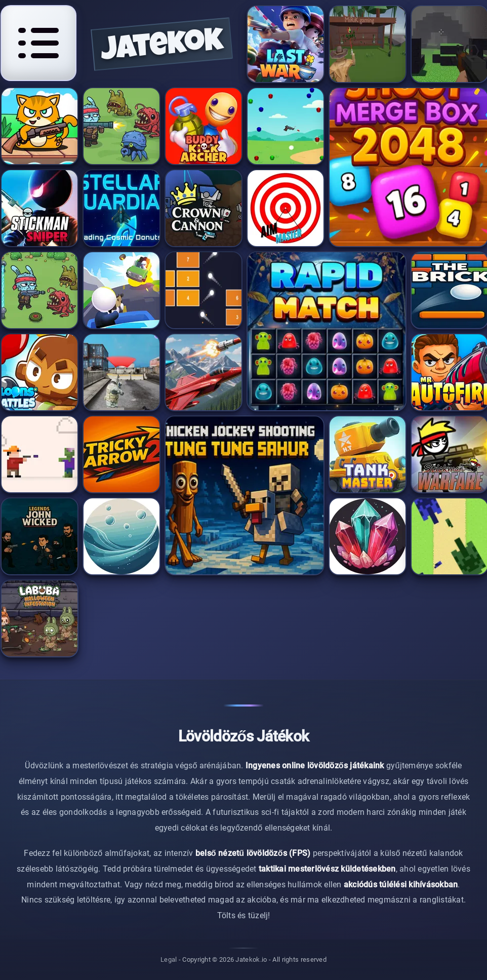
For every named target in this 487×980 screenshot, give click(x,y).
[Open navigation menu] (38, 43)
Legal (169, 960)
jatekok (162, 48)
